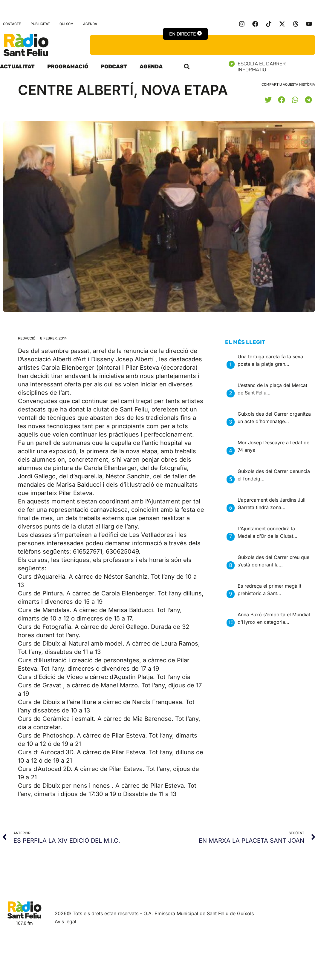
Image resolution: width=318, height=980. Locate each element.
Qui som (66, 24)
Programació (68, 67)
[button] (187, 67)
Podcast (114, 67)
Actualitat (17, 67)
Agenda (90, 24)
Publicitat (40, 24)
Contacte (12, 24)
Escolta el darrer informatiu (273, 67)
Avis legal (65, 921)
